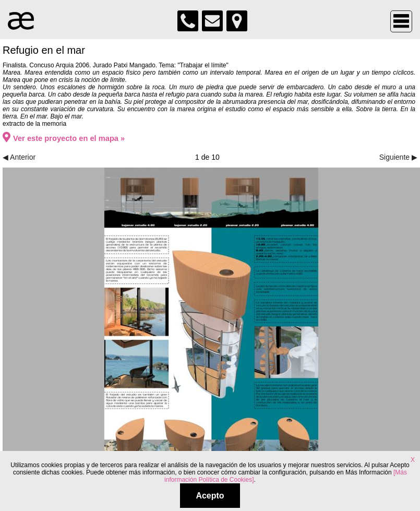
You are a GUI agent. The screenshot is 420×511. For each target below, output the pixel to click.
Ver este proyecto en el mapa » (64, 138)
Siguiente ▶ (398, 157)
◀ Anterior (19, 157)
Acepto (210, 496)
